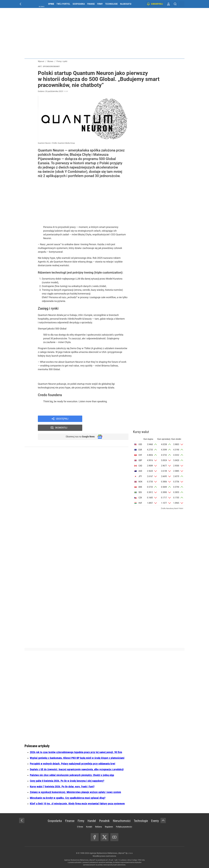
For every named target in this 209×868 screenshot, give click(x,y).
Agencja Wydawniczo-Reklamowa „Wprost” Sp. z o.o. (111, 853)
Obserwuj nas (79, 428)
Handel (92, 821)
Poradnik (104, 821)
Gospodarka (79, 4)
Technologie (111, 4)
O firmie (80, 827)
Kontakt (89, 827)
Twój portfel (63, 4)
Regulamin (109, 827)
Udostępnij (62, 419)
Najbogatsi (126, 4)
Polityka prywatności (124, 827)
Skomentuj (109, 419)
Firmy (100, 4)
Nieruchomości (122, 821)
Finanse (91, 4)
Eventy (155, 821)
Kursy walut (141, 432)
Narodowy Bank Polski (175, 508)
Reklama (99, 827)
